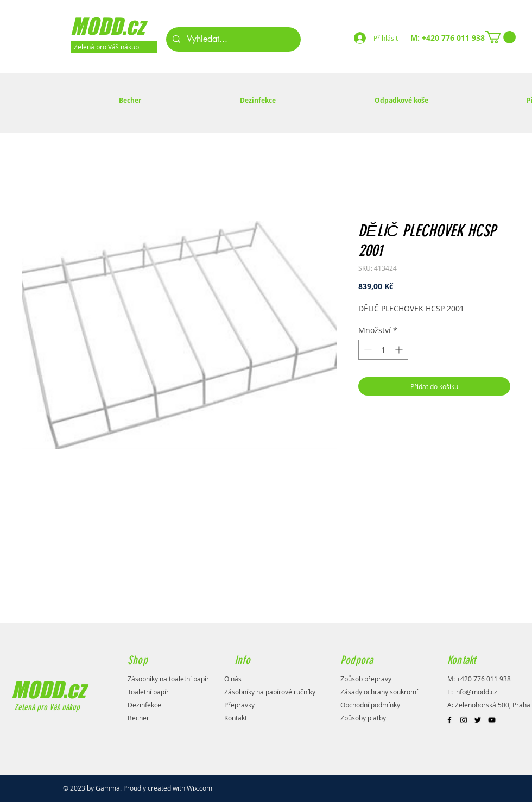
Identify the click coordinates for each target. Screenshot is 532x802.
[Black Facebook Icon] (449, 720)
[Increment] (400, 350)
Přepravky (239, 705)
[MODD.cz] (122, 26)
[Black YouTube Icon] (492, 720)
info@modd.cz (476, 692)
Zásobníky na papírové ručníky (270, 692)
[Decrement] (367, 350)
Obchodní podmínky (370, 705)
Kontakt (236, 718)
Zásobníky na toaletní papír (168, 679)
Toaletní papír (148, 692)
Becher (138, 718)
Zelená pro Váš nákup (46, 707)
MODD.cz (48, 690)
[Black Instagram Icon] (464, 720)
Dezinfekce (144, 705)
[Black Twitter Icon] (478, 720)
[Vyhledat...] (232, 39)
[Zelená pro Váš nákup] (114, 47)
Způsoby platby (363, 718)
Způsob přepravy (366, 679)
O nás (233, 679)
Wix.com (199, 788)
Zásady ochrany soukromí (379, 692)
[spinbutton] (383, 350)
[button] (501, 37)
